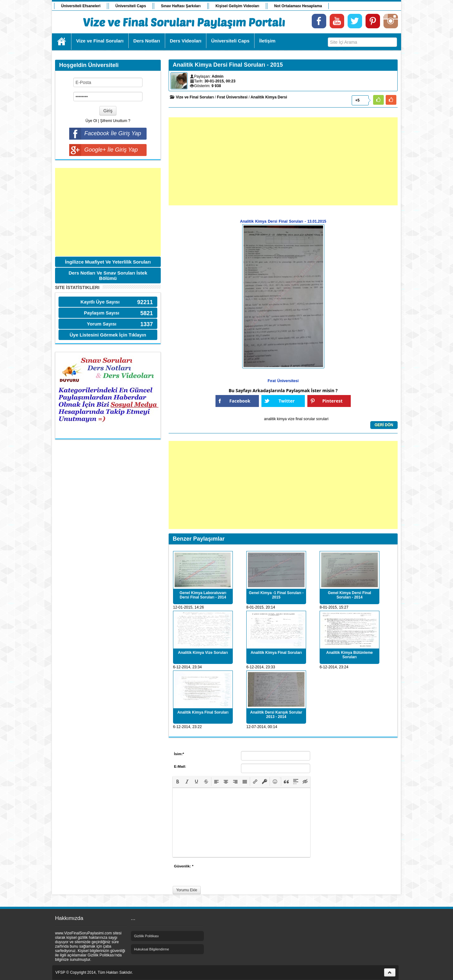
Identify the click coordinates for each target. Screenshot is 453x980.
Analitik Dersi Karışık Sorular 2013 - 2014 (276, 715)
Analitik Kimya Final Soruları (276, 653)
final (299, 419)
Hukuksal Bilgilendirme (151, 949)
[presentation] (178, 782)
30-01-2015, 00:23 (220, 81)
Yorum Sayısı (102, 324)
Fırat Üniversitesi (232, 97)
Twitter (286, 401)
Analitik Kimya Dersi (269, 97)
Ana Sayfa (62, 42)
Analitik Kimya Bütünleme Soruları (350, 655)
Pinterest (333, 401)
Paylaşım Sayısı (102, 313)
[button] (178, 782)
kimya (282, 419)
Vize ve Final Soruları (195, 97)
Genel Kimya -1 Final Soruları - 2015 (276, 595)
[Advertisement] (108, 212)
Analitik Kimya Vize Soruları (203, 653)
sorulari (322, 419)
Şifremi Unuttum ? (115, 121)
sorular (309, 419)
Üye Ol (91, 121)
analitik (270, 419)
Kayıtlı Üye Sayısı (100, 302)
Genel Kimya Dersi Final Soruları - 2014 (349, 595)
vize (291, 419)
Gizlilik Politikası (146, 936)
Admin (218, 76)
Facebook (240, 401)
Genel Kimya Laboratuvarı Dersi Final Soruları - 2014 (203, 595)
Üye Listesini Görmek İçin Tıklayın (108, 335)
